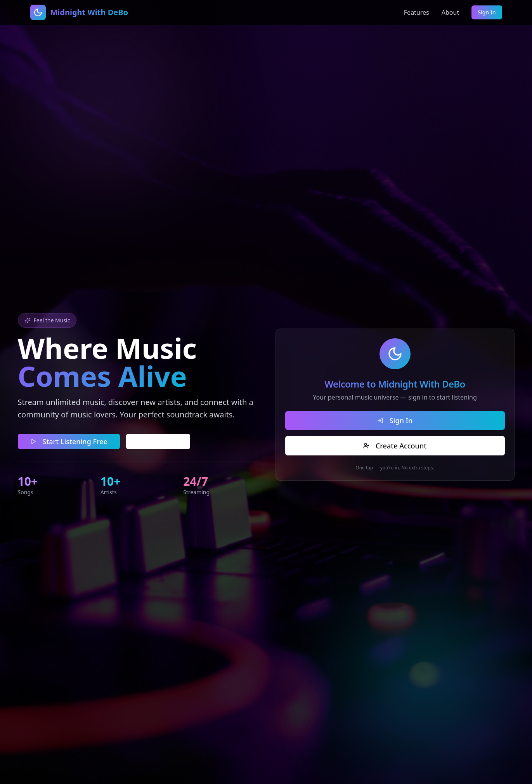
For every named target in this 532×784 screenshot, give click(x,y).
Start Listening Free (69, 441)
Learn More (158, 441)
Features (417, 12)
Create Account (395, 446)
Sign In (487, 12)
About (450, 12)
